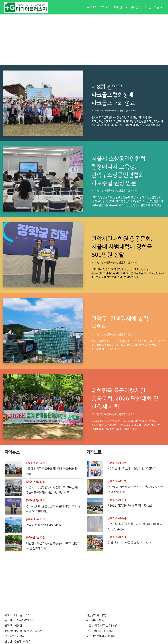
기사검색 (136, 7)
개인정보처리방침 (96, 615)
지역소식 (92, 7)
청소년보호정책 (95, 620)
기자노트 (105, 7)
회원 (157, 7)
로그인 (147, 7)
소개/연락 (119, 7)
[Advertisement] (84, 40)
